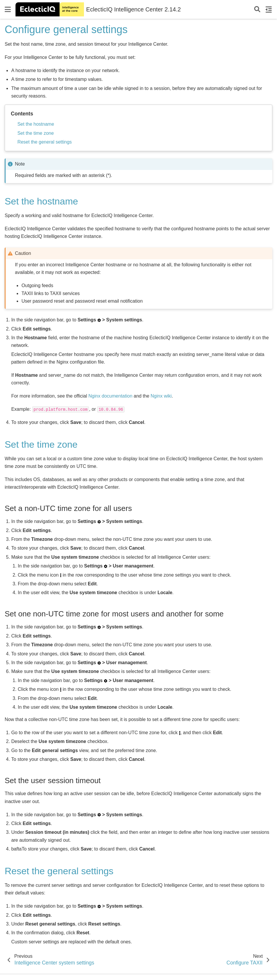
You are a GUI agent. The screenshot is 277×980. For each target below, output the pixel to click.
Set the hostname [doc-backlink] (41, 201)
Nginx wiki (161, 396)
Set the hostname (36, 124)
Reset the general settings (44, 142)
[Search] (257, 10)
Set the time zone (36, 133)
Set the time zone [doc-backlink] (41, 444)
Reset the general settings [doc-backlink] (59, 871)
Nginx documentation (110, 396)
